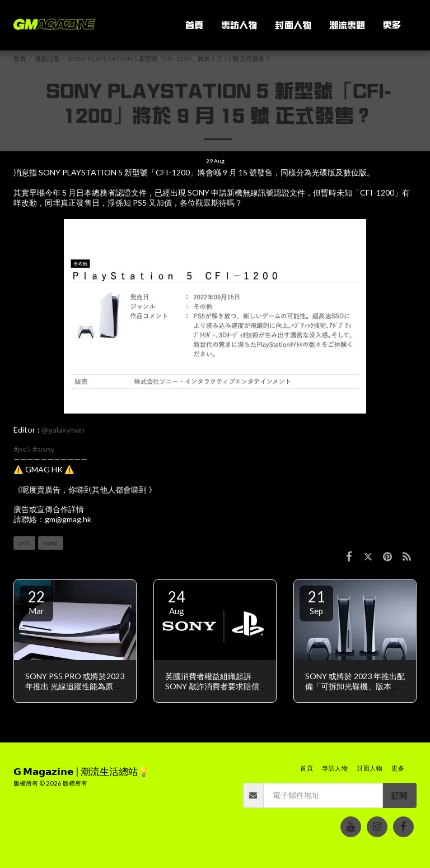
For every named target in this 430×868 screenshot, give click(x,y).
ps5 (24, 543)
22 (36, 602)
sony (51, 543)
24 (176, 602)
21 (316, 602)
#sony (43, 449)
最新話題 (47, 59)
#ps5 (22, 449)
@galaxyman (63, 430)
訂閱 (399, 795)
